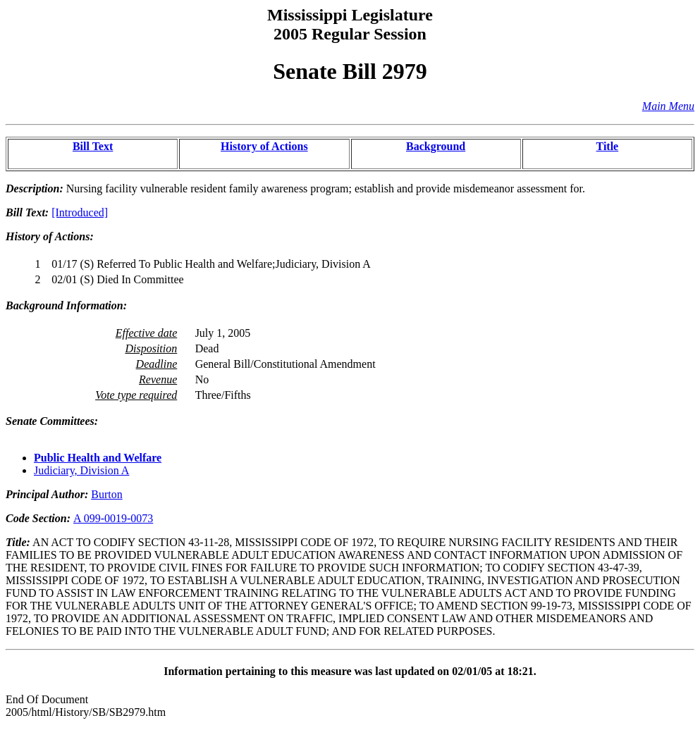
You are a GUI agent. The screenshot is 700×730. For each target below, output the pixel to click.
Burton (106, 494)
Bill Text (93, 146)
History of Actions (264, 146)
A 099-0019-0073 (113, 518)
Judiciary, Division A (81, 470)
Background (436, 146)
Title (608, 146)
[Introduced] (80, 212)
